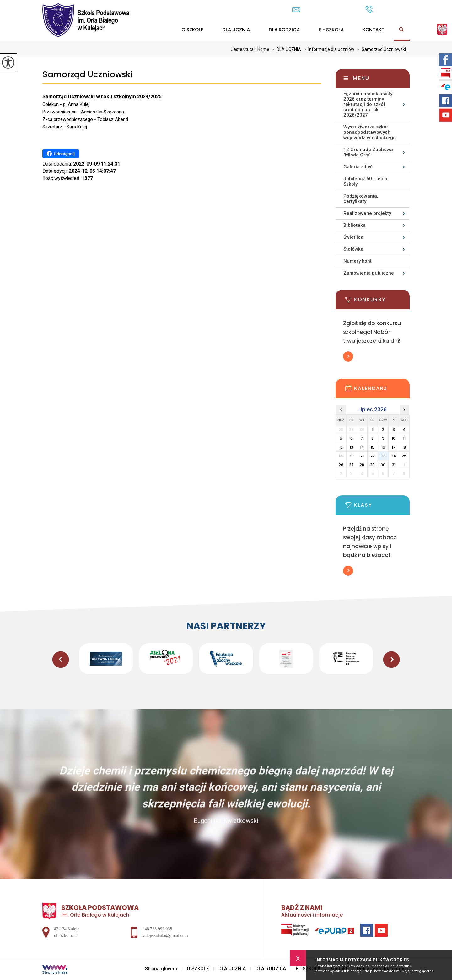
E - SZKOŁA (331, 30)
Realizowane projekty (367, 213)
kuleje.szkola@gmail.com (326, 10)
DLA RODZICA (284, 30)
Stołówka (353, 249)
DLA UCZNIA (236, 30)
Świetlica (353, 237)
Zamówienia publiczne (369, 273)
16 (383, 447)
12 (341, 447)
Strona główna (161, 969)
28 (362, 465)
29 (372, 465)
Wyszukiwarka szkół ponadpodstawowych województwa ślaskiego (370, 132)
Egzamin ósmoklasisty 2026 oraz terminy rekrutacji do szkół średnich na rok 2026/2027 (368, 104)
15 (373, 447)
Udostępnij (61, 154)
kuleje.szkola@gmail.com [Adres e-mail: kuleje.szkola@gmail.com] (165, 936)
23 (383, 456)
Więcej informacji (348, 357)
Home (263, 49)
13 (351, 447)
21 (362, 456)
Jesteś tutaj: (244, 49)
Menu (361, 78)
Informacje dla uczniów (328, 49)
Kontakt (373, 30)
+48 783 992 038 (387, 9)
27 (351, 465)
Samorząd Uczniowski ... (382, 49)
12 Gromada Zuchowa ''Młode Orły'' (368, 152)
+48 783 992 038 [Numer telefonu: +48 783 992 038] (157, 929)
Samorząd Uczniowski (88, 75)
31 (394, 465)
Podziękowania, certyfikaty (361, 199)
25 (404, 456)
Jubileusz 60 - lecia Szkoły (365, 181)
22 (373, 456)
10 (394, 438)
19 (341, 456)
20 (351, 456)
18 (404, 447)
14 (362, 447)
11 (404, 438)
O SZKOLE (192, 30)
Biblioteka (355, 225)
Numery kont (358, 261)
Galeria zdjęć (358, 167)
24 (394, 456)
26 (341, 465)
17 (394, 447)
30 (383, 465)
